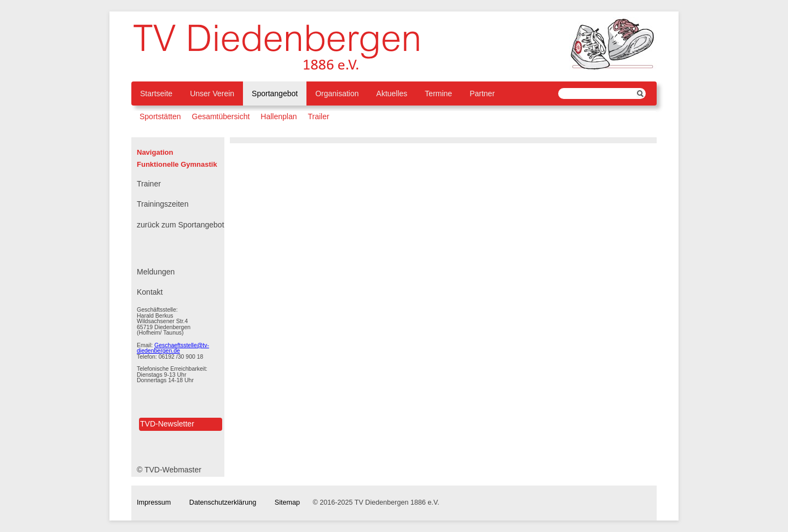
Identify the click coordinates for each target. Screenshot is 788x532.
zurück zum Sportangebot (181, 225)
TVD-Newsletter (167, 424)
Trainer (149, 184)
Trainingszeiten (163, 204)
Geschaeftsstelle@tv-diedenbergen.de (173, 348)
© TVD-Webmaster (169, 470)
